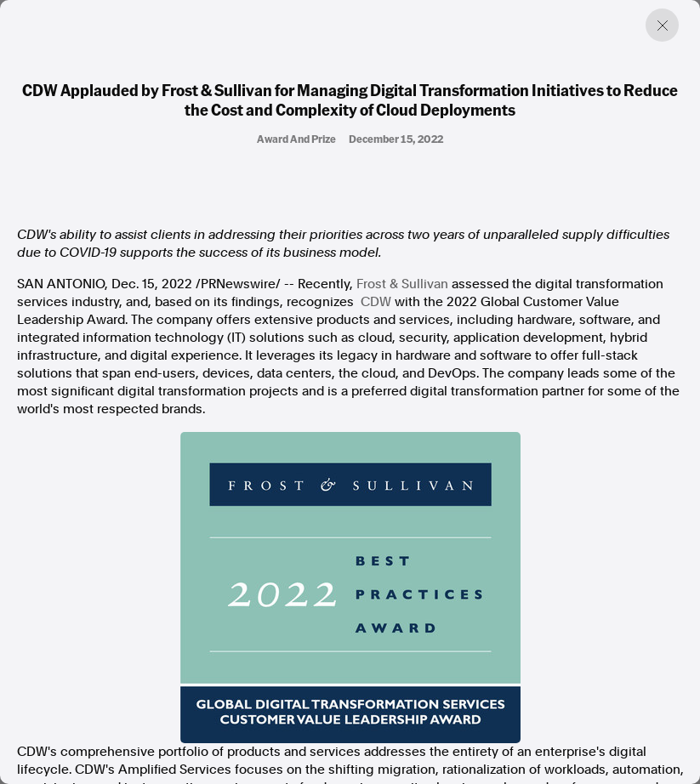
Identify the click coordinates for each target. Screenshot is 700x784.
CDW (376, 302)
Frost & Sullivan (402, 284)
